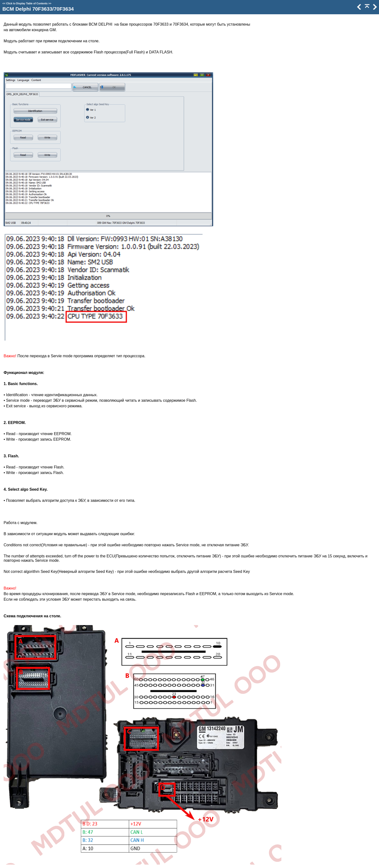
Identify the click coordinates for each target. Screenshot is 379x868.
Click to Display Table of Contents (27, 3)
